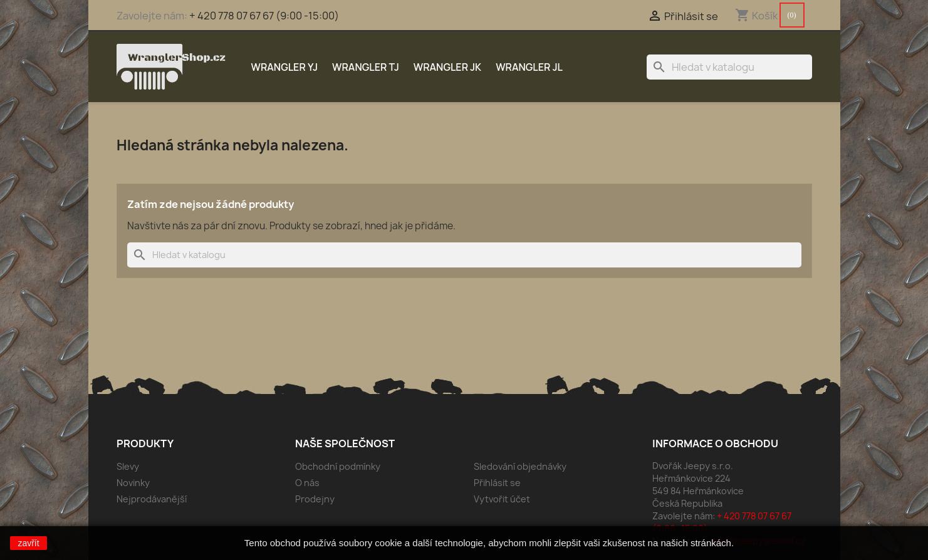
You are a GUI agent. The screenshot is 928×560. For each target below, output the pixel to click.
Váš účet (498, 443)
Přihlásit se (497, 483)
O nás (307, 483)
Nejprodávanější (152, 499)
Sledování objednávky (520, 466)
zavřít (28, 543)
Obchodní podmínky (338, 466)
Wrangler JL (529, 67)
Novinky (133, 483)
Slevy (128, 466)
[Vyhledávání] (729, 67)
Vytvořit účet (502, 499)
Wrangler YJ (285, 67)
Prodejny (315, 499)
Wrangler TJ (366, 67)
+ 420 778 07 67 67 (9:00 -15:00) (264, 16)
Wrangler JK (447, 67)
